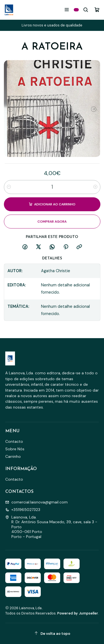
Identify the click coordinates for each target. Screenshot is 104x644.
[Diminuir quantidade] (9, 187)
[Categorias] (76, 10)
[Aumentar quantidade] (95, 187)
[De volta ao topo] (52, 634)
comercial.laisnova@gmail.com (36, 502)
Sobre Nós (15, 449)
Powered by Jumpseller (78, 613)
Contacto (14, 441)
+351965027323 (23, 510)
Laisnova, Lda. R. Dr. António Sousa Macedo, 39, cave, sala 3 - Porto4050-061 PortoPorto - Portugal (51, 527)
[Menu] (67, 10)
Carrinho (13, 456)
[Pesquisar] (86, 10)
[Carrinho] (97, 10)
